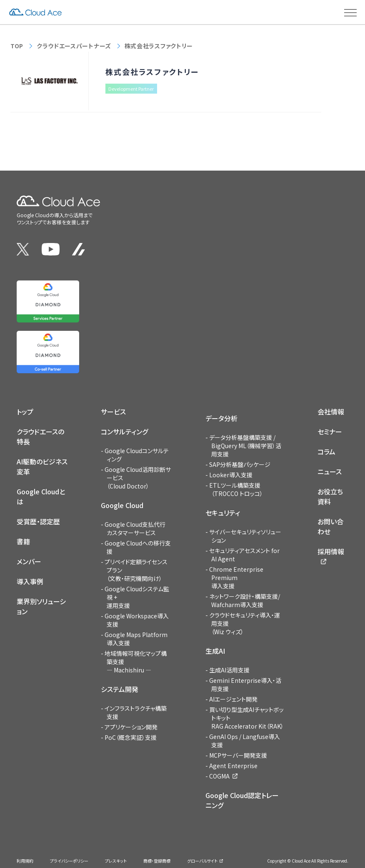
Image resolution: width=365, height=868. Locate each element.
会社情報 (331, 412)
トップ (25, 412)
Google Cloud (122, 505)
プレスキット (116, 861)
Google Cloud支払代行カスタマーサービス (135, 528)
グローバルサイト (202, 861)
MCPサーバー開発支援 (238, 755)
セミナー (330, 432)
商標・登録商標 (157, 861)
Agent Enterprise (233, 766)
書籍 (23, 541)
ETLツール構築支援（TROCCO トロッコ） (236, 489)
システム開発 (120, 689)
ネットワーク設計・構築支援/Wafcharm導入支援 (245, 600)
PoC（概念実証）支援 (131, 737)
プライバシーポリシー (69, 861)
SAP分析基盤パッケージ (240, 464)
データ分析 (221, 418)
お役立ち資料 (330, 496)
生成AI (215, 651)
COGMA (219, 776)
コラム (326, 451)
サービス (113, 412)
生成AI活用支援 (229, 670)
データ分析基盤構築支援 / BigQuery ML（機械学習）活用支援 (245, 446)
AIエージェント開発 (233, 699)
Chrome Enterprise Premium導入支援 (236, 578)
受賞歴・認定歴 (38, 521)
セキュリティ (223, 513)
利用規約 (25, 861)
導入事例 (30, 581)
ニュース (330, 471)
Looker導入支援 (231, 475)
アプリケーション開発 (131, 727)
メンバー (29, 561)
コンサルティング (124, 432)
